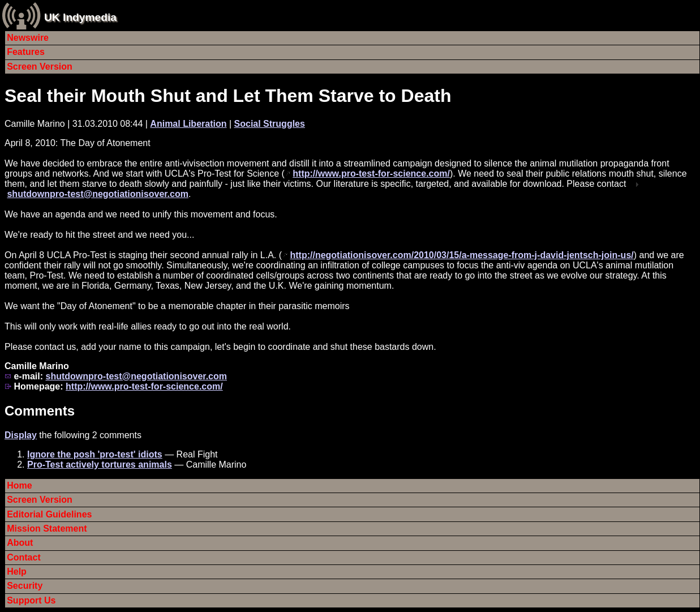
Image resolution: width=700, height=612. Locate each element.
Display (21, 435)
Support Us (31, 600)
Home (19, 485)
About (20, 543)
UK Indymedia (80, 17)
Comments (40, 411)
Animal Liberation (188, 124)
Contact (24, 557)
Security (25, 586)
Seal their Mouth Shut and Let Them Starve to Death (228, 96)
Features (26, 52)
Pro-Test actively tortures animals (100, 465)
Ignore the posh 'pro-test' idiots (95, 454)
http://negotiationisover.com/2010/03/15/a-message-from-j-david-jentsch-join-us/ (461, 255)
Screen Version (40, 67)
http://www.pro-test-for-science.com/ (371, 174)
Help (17, 572)
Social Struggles (270, 124)
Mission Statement (47, 528)
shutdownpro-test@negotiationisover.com (98, 194)
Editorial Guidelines (49, 514)
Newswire (28, 38)
